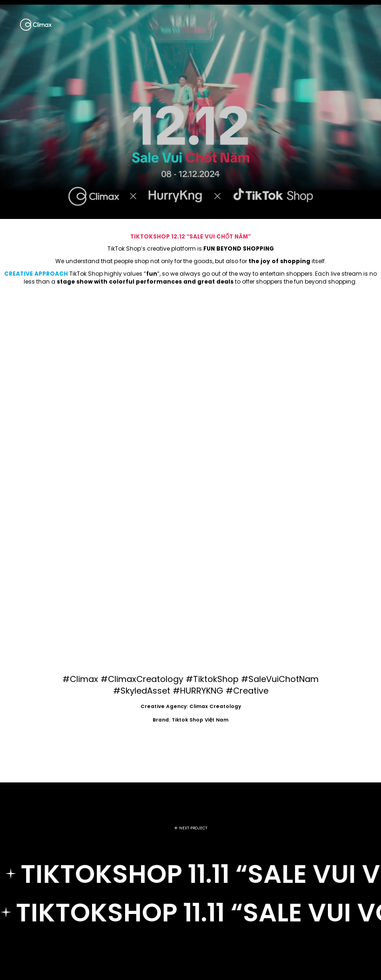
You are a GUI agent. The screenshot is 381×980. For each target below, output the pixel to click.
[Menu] (358, 25)
